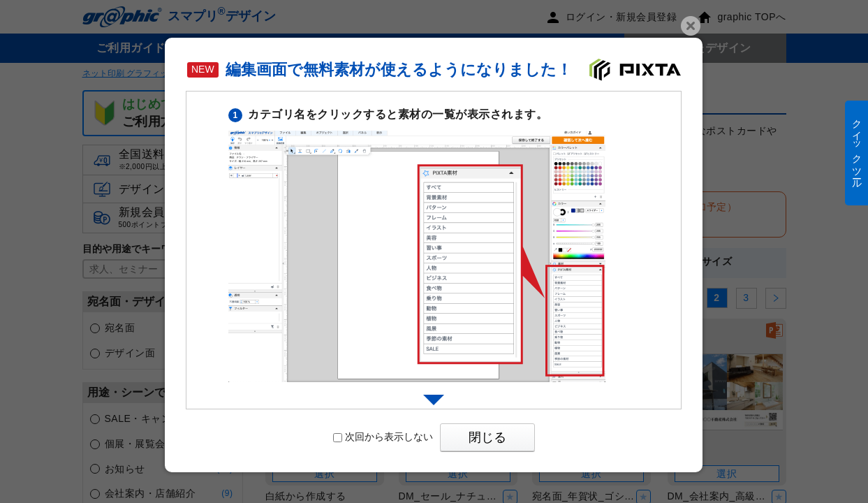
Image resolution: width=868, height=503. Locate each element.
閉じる (487, 437)
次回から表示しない (383, 437)
